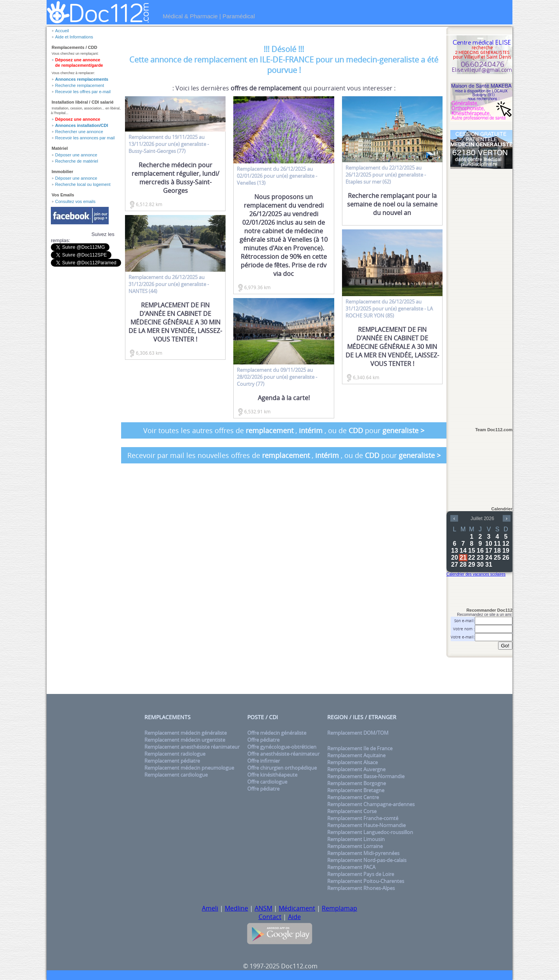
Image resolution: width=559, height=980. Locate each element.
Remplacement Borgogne (357, 783)
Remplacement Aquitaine (356, 755)
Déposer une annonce (76, 155)
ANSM (263, 908)
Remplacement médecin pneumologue (189, 768)
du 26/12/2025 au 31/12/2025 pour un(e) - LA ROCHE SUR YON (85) (389, 309)
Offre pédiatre (263, 740)
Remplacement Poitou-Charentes (366, 881)
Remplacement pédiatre (172, 761)
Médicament (297, 908)
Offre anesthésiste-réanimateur (283, 754)
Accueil (62, 31)
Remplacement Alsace (352, 762)
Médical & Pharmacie (190, 16)
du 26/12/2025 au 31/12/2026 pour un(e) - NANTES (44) (169, 284)
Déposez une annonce (78, 119)
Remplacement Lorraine (355, 846)
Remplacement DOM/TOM (358, 733)
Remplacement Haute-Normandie (366, 825)
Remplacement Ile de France (360, 748)
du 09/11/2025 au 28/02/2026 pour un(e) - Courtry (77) (277, 377)
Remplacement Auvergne (356, 769)
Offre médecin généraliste (277, 733)
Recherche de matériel (77, 161)
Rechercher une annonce (79, 132)
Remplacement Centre (353, 797)
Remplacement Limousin (356, 839)
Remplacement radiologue (175, 754)
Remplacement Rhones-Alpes (361, 888)
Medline (236, 908)
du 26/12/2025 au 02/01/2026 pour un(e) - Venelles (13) (277, 176)
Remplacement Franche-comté (363, 818)
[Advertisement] (481, 294)
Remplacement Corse (352, 811)
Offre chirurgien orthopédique (282, 768)
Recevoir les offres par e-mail (83, 92)
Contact (270, 917)
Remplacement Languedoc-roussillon (370, 832)
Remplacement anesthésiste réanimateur (192, 747)
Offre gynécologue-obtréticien (282, 747)
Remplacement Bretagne (356, 790)
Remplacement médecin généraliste (186, 733)
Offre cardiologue (267, 782)
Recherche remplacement (80, 85)
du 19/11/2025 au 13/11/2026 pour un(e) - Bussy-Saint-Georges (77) (169, 144)
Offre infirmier (264, 761)
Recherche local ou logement (83, 184)
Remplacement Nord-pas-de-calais (367, 860)
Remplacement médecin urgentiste (185, 740)
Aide (294, 917)
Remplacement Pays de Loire (361, 874)
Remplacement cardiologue (176, 775)
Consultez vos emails (75, 201)
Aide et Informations (74, 37)
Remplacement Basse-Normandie (366, 776)
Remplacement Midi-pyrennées (363, 853)
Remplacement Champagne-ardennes (371, 804)
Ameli (210, 908)
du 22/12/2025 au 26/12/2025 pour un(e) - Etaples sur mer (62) (386, 175)
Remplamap (339, 908)
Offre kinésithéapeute (272, 775)
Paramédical (239, 16)
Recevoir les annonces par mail (85, 138)
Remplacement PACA (351, 867)
